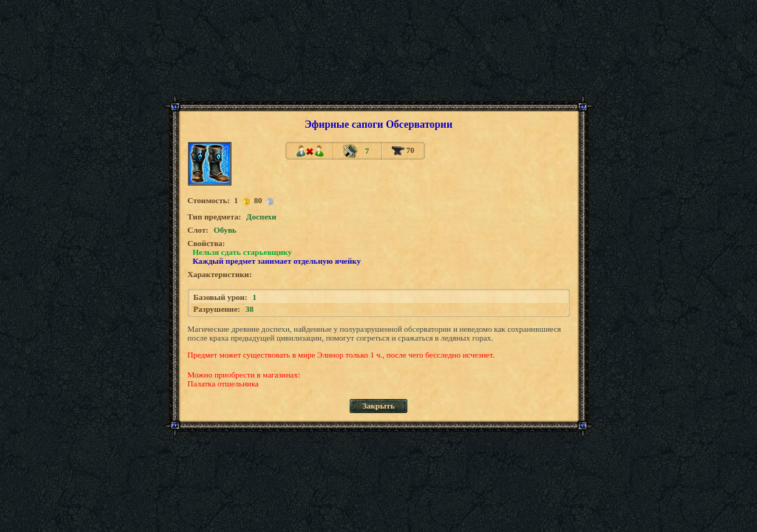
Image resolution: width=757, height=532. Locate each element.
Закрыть (378, 406)
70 (403, 150)
